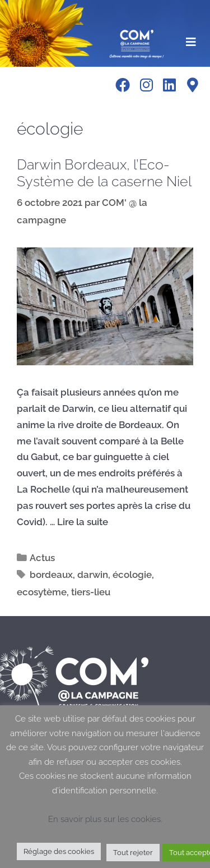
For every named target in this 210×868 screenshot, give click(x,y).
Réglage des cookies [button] (59, 851)
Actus (42, 558)
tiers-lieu (91, 592)
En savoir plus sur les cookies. (105, 819)
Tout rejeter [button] (133, 853)
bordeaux (51, 575)
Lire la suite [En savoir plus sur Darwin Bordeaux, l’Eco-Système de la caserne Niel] (83, 522)
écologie (132, 575)
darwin (93, 575)
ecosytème (42, 592)
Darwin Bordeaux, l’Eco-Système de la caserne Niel (104, 173)
